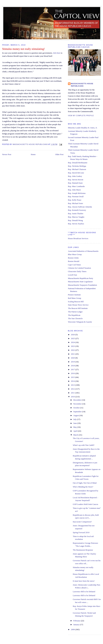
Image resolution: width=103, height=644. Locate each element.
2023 (73, 346)
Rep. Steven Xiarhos (76, 224)
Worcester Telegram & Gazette (80, 322)
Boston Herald (74, 261)
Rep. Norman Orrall (76, 196)
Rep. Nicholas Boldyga (77, 166)
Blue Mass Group (75, 254)
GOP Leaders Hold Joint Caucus (85, 504)
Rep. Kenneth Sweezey (77, 210)
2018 (73, 366)
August (76, 415)
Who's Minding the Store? (83, 487)
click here (57, 53)
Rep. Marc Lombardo (76, 186)
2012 (73, 389)
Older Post (59, 154)
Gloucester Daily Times (77, 271)
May (75, 427)
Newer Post (7, 154)
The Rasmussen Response (83, 550)
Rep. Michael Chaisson (77, 169)
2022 (73, 350)
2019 (73, 362)
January (77, 625)
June (75, 423)
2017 (73, 369)
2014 (73, 381)
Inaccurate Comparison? (82, 522)
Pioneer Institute (74, 295)
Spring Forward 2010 (81, 532)
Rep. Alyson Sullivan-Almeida (80, 207)
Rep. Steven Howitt (76, 180)
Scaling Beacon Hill (76, 302)
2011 (73, 393)
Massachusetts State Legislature (80, 282)
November (78, 404)
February (77, 621)
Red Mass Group (75, 298)
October (77, 408)
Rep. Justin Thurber (76, 213)
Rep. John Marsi (74, 190)
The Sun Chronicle (75, 318)
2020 (73, 358)
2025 (73, 338)
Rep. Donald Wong (75, 220)
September (78, 412)
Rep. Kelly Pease (75, 200)
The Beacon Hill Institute (78, 308)
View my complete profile (81, 116)
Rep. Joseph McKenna (77, 193)
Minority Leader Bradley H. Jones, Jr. (83, 128)
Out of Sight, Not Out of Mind (85, 483)
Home (33, 154)
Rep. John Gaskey (75, 176)
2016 (73, 373)
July (75, 419)
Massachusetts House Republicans (82, 85)
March (76, 435)
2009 (73, 629)
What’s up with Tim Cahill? (84, 445)
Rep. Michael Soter (76, 203)
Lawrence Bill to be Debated (84, 592)
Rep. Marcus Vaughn (76, 217)
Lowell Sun (73, 275)
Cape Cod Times (75, 265)
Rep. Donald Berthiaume (78, 163)
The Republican (74, 315)
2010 (73, 397)
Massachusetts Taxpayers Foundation (83, 285)
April (76, 431)
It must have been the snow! (84, 581)
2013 (73, 385)
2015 (73, 377)
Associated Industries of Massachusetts (83, 251)
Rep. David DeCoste (76, 173)
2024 (73, 342)
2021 (73, 354)
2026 (73, 335)
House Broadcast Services (78, 238)
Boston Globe (73, 258)
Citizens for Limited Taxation (80, 268)
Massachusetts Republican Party (81, 278)
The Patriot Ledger (75, 312)
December (78, 400)
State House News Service (78, 305)
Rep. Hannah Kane (75, 183)
